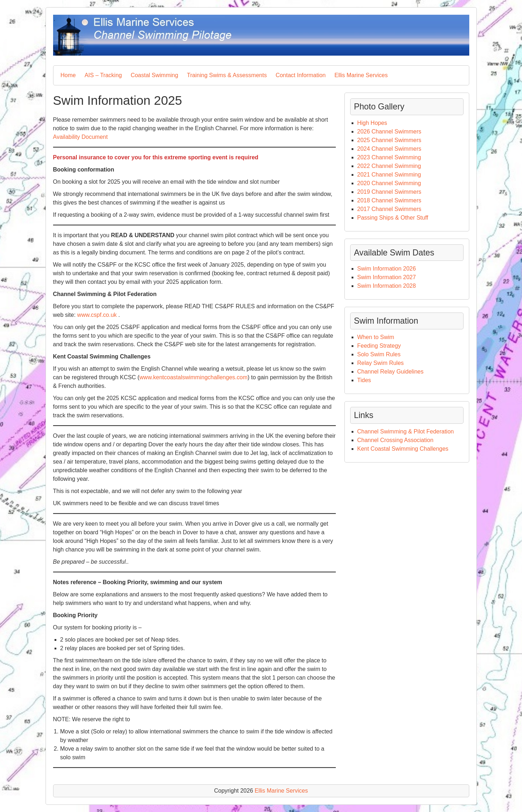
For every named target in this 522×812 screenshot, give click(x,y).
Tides (364, 380)
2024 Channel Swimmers (389, 149)
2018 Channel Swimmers (389, 200)
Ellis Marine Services (361, 75)
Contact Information (301, 75)
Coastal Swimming (154, 75)
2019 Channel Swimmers (389, 192)
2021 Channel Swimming (389, 175)
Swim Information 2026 (387, 269)
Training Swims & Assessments (227, 75)
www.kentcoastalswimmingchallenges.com (194, 377)
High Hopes (372, 123)
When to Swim (377, 337)
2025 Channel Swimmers (389, 140)
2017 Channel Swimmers (389, 209)
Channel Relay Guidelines (391, 372)
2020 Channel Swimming (389, 183)
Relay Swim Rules (381, 363)
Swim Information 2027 (387, 277)
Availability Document (81, 137)
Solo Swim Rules (379, 354)
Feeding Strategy (379, 346)
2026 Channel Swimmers (389, 132)
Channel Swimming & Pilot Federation (406, 431)
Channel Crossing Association (396, 440)
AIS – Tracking (103, 75)
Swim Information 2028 (387, 286)
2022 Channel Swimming (389, 166)
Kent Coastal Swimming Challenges (403, 449)
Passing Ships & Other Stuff (393, 218)
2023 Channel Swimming (389, 157)
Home (68, 75)
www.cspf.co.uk (97, 315)
